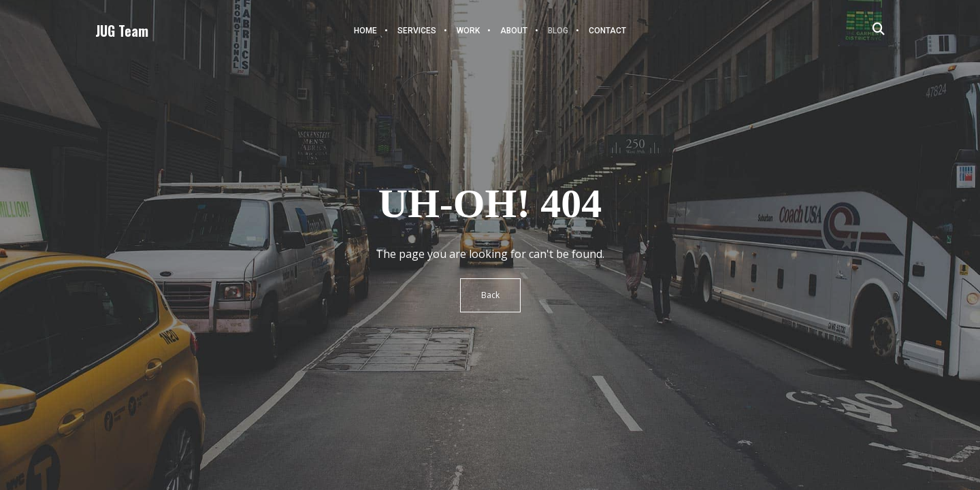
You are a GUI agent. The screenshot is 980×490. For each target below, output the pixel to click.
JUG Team (122, 31)
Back (490, 295)
